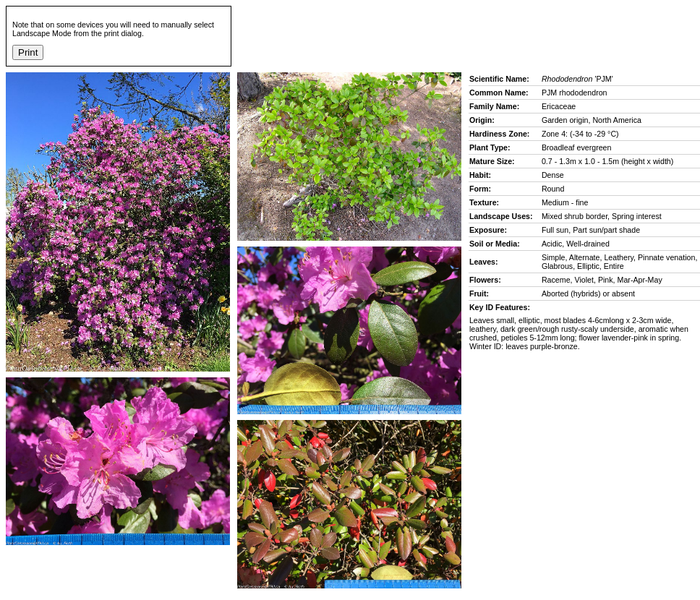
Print (28, 52)
